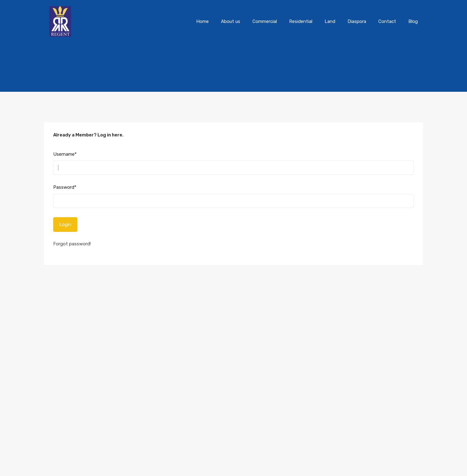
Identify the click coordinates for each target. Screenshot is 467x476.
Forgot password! (72, 244)
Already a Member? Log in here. (88, 135)
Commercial (265, 21)
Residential (301, 21)
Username (65, 154)
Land (330, 21)
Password (65, 187)
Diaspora (357, 21)
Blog (413, 21)
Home (202, 21)
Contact (387, 21)
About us (231, 21)
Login (65, 225)
